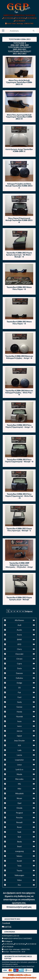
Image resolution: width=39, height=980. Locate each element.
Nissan (19, 798)
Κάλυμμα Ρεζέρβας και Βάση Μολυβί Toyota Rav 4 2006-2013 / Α (19, 186)
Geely (19, 702)
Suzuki (19, 861)
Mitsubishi (19, 793)
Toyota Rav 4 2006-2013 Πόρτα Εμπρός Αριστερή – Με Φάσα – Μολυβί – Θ (19, 255)
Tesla (19, 866)
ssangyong (19, 851)
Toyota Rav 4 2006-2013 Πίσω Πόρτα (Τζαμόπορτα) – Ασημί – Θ (19, 426)
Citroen (19, 659)
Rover (19, 827)
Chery (19, 649)
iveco (19, 726)
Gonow (19, 707)
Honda (19, 712)
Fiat (19, 692)
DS (19, 688)
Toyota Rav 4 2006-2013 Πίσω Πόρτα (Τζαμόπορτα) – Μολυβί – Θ (19, 461)
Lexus (19, 765)
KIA (19, 745)
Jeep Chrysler (19, 741)
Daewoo (19, 673)
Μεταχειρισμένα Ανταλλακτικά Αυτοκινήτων (20, 978)
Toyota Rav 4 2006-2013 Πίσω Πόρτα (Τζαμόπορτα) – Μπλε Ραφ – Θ (19, 496)
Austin (19, 630)
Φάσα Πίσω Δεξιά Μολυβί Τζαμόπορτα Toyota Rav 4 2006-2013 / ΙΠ (19, 82)
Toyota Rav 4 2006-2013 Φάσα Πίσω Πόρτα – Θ (19, 288)
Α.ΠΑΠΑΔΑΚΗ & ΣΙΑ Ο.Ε (11, 936)
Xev (19, 885)
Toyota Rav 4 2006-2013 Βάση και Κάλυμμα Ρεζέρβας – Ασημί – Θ (19, 357)
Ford (19, 697)
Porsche (19, 818)
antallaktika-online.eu (23, 975)
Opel (19, 803)
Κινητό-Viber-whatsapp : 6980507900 (19, 23)
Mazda (19, 774)
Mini (19, 789)
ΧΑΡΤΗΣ (7, 927)
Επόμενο (29, 611)
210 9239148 (19, 18)
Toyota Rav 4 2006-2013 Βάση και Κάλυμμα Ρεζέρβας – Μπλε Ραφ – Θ (19, 393)
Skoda (19, 842)
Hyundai (19, 716)
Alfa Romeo (19, 620)
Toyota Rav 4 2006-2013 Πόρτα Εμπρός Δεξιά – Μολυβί (19, 598)
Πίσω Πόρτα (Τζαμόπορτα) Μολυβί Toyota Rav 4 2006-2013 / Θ (19, 220)
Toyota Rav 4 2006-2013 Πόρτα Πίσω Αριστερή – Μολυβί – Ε (19, 529)
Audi (19, 625)
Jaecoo (19, 731)
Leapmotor (19, 760)
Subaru (19, 856)
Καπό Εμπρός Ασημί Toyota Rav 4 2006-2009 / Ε (19, 150)
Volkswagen (19, 875)
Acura (19, 635)
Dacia (19, 668)
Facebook (6, 923)
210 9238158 (31, 18)
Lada (19, 750)
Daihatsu (19, 678)
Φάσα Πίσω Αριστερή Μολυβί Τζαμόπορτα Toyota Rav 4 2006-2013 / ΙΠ (19, 117)
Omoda (19, 808)
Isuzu (19, 721)
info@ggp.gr (7, 941)
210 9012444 (8, 18)
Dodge (19, 683)
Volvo (19, 880)
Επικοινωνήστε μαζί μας (19, 907)
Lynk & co (19, 769)
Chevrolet (19, 654)
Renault (19, 822)
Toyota (19, 870)
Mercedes (19, 779)
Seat (19, 837)
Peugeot (19, 813)
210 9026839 (19, 21)
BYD (19, 644)
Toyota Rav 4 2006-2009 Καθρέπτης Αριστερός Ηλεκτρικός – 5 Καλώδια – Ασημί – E (19, 566)
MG (19, 784)
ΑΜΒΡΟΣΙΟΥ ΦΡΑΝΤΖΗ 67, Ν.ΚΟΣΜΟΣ (19, 15)
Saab (19, 832)
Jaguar (19, 736)
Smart (19, 846)
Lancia (19, 755)
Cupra (19, 664)
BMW (19, 639)
